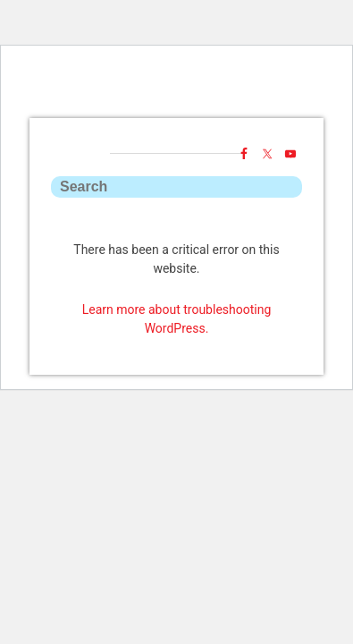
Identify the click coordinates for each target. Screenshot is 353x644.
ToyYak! (177, 110)
